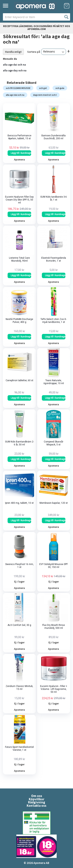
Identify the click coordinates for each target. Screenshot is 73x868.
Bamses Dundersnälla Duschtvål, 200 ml (54, 137)
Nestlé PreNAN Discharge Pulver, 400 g (19, 321)
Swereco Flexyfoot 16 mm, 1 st (19, 566)
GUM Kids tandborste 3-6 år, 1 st (54, 198)
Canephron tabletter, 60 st (19, 380)
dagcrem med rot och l (45, 95)
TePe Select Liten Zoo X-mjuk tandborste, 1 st (54, 321)
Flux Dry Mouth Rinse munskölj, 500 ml (54, 627)
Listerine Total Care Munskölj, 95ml (19, 259)
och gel (43, 88)
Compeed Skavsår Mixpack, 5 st (54, 443)
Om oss (37, 796)
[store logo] (35, 6)
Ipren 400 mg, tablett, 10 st (19, 503)
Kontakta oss (36, 806)
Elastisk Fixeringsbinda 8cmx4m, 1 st (54, 259)
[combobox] (36, 17)
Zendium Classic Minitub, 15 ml (19, 688)
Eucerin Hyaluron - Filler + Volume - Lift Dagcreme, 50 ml (54, 689)
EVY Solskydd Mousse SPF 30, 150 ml (54, 566)
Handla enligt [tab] (13, 52)
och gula (60, 88)
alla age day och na (15, 70)
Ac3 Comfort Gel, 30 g (19, 625)
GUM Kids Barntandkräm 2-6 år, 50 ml (19, 443)
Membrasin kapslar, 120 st (54, 503)
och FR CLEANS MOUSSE (18, 88)
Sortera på (34, 52)
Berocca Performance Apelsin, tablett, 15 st (19, 137)
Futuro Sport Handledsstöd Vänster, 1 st (19, 748)
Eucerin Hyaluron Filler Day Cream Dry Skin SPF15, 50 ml (19, 200)
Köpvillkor (37, 799)
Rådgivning (37, 802)
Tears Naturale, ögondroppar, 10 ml (54, 382)
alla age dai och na (14, 65)
